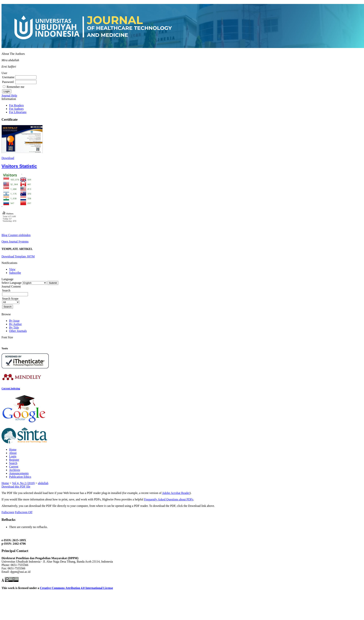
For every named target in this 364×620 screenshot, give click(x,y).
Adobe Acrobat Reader (176, 493)
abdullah (43, 483)
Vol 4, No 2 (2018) (23, 483)
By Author (15, 324)
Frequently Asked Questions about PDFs (169, 499)
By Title (14, 327)
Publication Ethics (20, 477)
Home (13, 450)
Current (14, 467)
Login (13, 456)
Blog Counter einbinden (16, 235)
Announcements (19, 473)
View (12, 269)
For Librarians (18, 112)
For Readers (16, 105)
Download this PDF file (16, 487)
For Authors (16, 109)
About (13, 453)
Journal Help (9, 95)
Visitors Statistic (19, 166)
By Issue (14, 321)
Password (8, 82)
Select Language (12, 283)
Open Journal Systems (15, 242)
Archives (15, 470)
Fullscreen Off (24, 512)
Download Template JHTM (18, 256)
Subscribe (15, 273)
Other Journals (18, 331)
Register (14, 460)
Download (8, 158)
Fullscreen (8, 512)
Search (13, 463)
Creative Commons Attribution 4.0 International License (76, 588)
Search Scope (11, 300)
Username (8, 77)
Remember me (15, 87)
